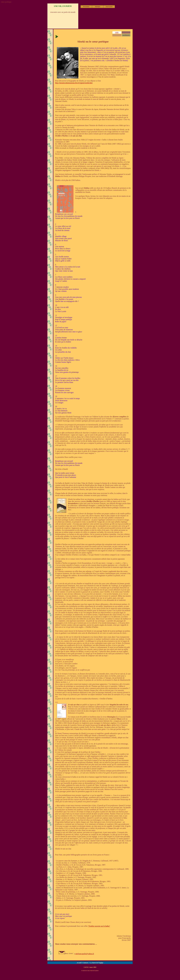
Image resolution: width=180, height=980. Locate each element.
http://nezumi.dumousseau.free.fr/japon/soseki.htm (74, 83)
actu (117, 32)
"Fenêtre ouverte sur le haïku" (99, 926)
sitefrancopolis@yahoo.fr (85, 954)
